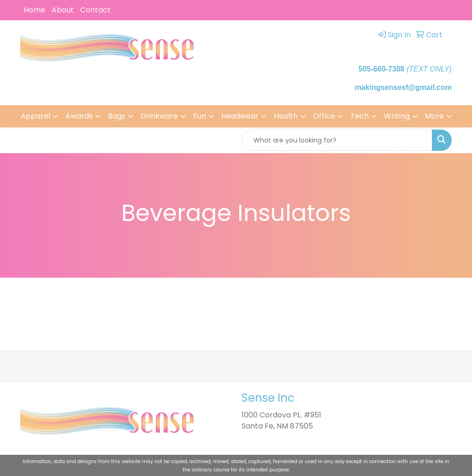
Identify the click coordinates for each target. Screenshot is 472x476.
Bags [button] (117, 116)
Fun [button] (200, 116)
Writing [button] (397, 116)
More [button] (434, 116)
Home (34, 10)
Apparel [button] (35, 116)
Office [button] (324, 116)
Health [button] (286, 116)
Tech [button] (360, 116)
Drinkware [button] (159, 116)
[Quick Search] (337, 140)
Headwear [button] (240, 116)
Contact (95, 10)
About (63, 10)
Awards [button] (79, 116)
